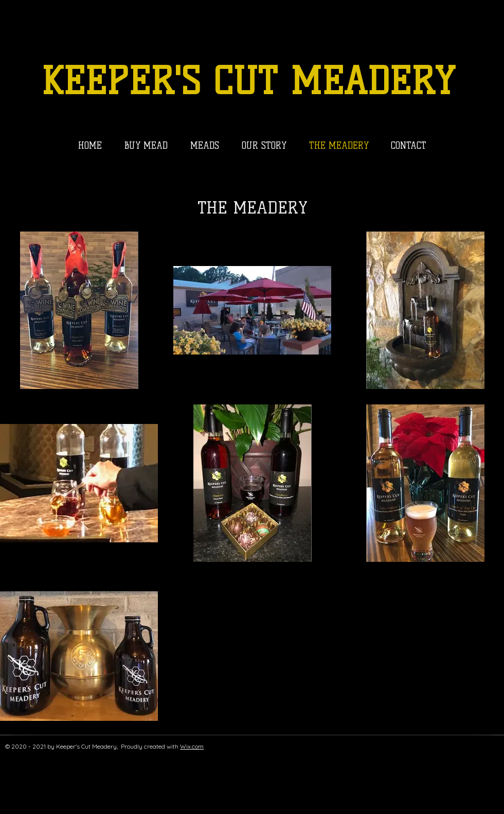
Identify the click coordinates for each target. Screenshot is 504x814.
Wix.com (192, 746)
